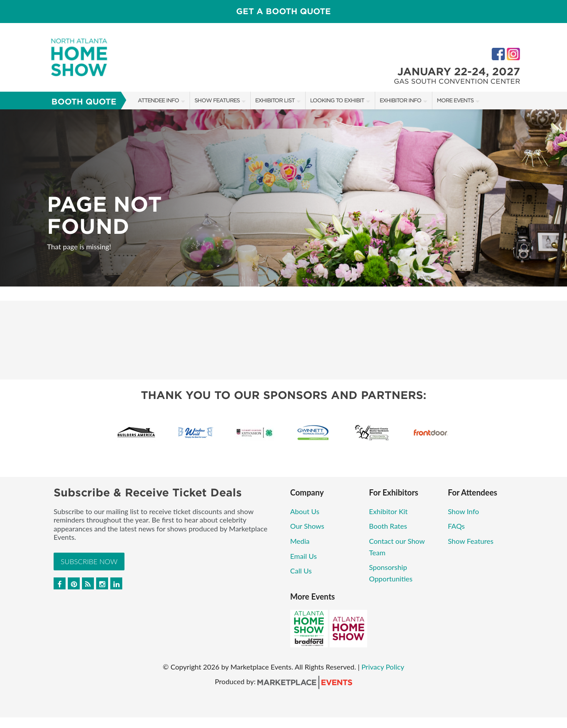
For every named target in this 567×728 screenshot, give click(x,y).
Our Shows (307, 526)
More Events (455, 100)
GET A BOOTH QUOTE (283, 11)
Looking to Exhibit (337, 100)
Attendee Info (158, 100)
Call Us (301, 571)
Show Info (463, 511)
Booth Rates (388, 526)
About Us (305, 511)
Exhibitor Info (400, 100)
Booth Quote (84, 102)
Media (300, 541)
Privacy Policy (383, 667)
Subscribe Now (89, 561)
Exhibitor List (275, 100)
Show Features (217, 100)
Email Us (303, 556)
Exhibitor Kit (388, 511)
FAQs (456, 526)
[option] (283, 198)
